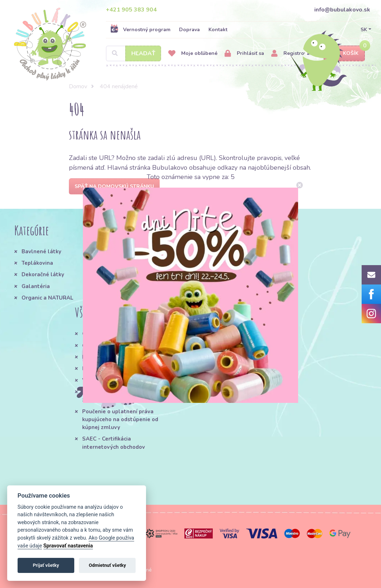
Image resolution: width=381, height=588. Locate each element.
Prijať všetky (46, 565)
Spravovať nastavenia (68, 546)
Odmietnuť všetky (107, 565)
